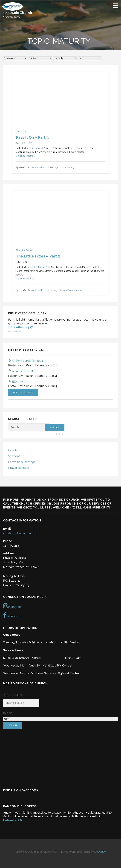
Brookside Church (17, 12)
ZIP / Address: (13, 695)
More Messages (23, 393)
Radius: (8, 713)
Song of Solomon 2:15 (38, 267)
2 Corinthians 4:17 (20, 327)
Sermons (14, 456)
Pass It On (21, 132)
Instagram (12, 606)
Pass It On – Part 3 (32, 137)
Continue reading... (25, 156)
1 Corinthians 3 (34, 148)
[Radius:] (60, 719)
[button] (116, 6)
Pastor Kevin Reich (38, 168)
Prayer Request (19, 468)
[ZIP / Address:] (21, 703)
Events (13, 450)
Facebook (12, 615)
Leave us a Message (22, 462)
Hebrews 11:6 (12, 820)
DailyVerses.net (15, 331)
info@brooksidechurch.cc (20, 533)
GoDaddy (100, 852)
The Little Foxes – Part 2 (38, 256)
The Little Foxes (24, 250)
